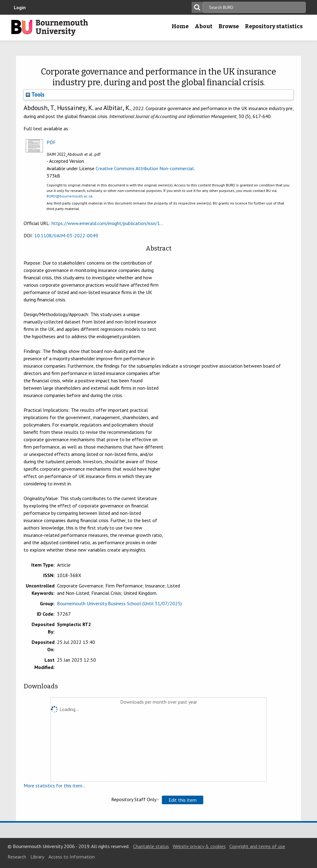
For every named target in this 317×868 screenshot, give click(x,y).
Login (20, 7)
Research (17, 857)
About (204, 26)
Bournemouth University (50, 28)
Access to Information (72, 857)
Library (37, 857)
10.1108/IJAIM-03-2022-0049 (66, 235)
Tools (35, 94)
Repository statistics (274, 26)
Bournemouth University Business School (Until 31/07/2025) (119, 603)
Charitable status (151, 846)
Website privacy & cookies (199, 846)
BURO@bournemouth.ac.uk (70, 196)
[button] (183, 800)
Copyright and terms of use (257, 846)
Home (180, 26)
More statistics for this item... (55, 786)
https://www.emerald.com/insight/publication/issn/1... (107, 223)
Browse (229, 26)
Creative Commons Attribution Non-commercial (145, 168)
